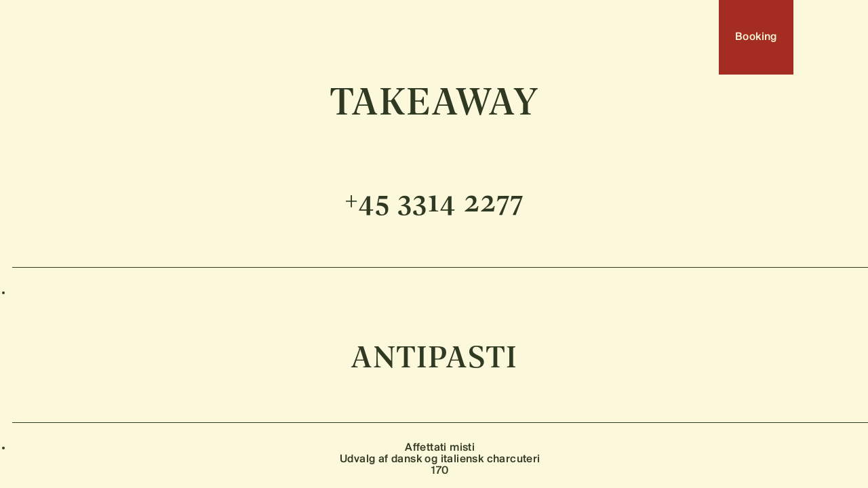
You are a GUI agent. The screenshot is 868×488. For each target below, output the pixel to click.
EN (695, 38)
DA (668, 38)
